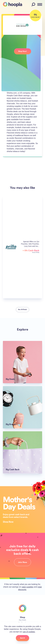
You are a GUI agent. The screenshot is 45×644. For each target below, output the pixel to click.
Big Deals (23, 620)
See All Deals (22, 309)
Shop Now (8, 522)
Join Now (22, 562)
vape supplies (27, 587)
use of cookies (29, 632)
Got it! (22, 638)
